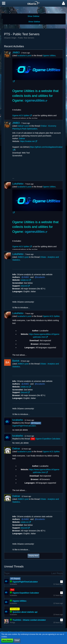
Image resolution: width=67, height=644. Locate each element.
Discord (24, 286)
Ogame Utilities (49, 56)
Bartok (16, 361)
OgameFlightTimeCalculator (24, 426)
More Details (7, 640)
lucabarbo (41, 277)
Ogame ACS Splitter (21, 115)
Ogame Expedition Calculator (48, 439)
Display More (33, 556)
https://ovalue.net (27, 141)
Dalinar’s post (23, 126)
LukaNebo (18, 184)
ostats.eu (25, 280)
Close (17, 640)
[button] (4, 3)
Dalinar (22, 138)
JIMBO (16, 53)
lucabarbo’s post (24, 56)
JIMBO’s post (23, 257)
